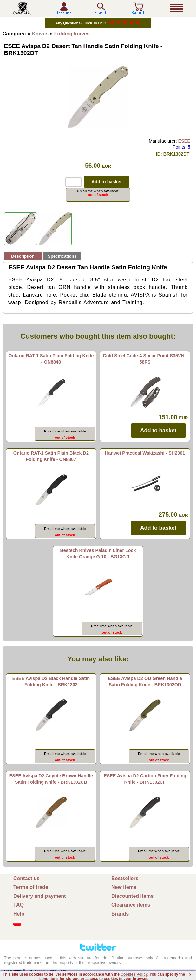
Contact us (26, 878)
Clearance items (131, 905)
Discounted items (132, 896)
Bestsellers (125, 878)
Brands (120, 914)
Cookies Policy (134, 974)
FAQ (19, 905)
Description (23, 256)
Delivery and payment (39, 896)
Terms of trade (31, 887)
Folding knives (72, 34)
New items (124, 887)
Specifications (62, 256)
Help (19, 914)
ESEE (184, 141)
